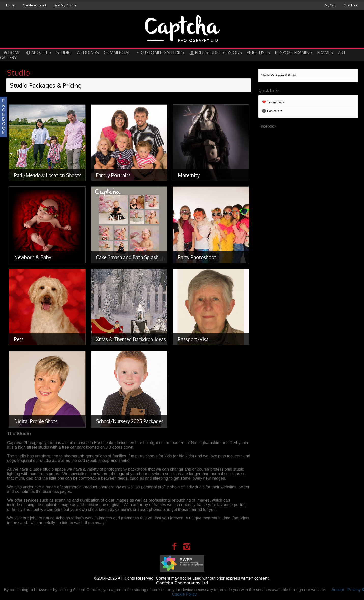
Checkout (351, 5)
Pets (19, 339)
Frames (325, 52)
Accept (338, 590)
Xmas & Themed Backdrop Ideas (131, 339)
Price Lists (258, 52)
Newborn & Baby (33, 257)
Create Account (34, 5)
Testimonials (272, 102)
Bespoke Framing (293, 52)
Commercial (117, 52)
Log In (11, 5)
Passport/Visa (193, 339)
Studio (64, 52)
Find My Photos (65, 5)
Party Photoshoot (197, 257)
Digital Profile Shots (36, 421)
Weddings (88, 52)
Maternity (189, 175)
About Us (38, 52)
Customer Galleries (160, 52)
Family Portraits (113, 175)
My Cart (331, 5)
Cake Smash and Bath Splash (127, 257)
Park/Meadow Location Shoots (48, 175)
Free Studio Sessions (215, 52)
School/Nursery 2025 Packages (130, 421)
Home (11, 52)
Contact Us (272, 111)
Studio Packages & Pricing (279, 75)
